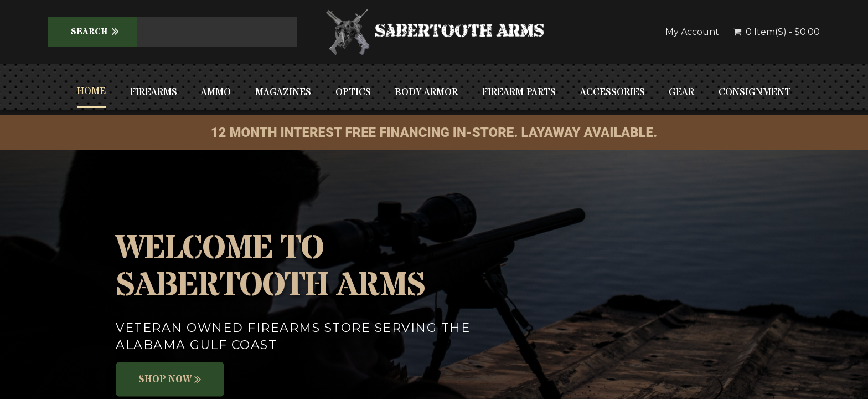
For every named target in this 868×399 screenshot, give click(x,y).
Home (91, 91)
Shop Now (170, 379)
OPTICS (353, 92)
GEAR (681, 92)
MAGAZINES (283, 92)
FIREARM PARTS (519, 92)
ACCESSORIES (613, 92)
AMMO (216, 92)
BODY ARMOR (426, 92)
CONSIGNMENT (755, 92)
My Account (692, 32)
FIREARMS (154, 92)
